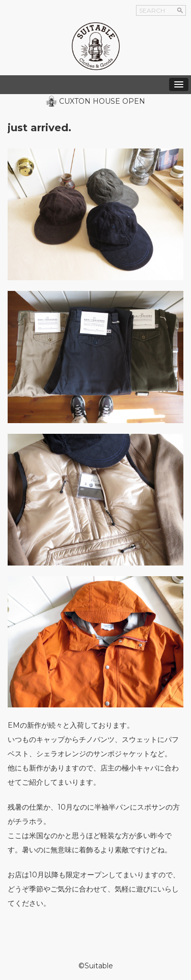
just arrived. (39, 128)
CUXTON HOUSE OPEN (102, 101)
